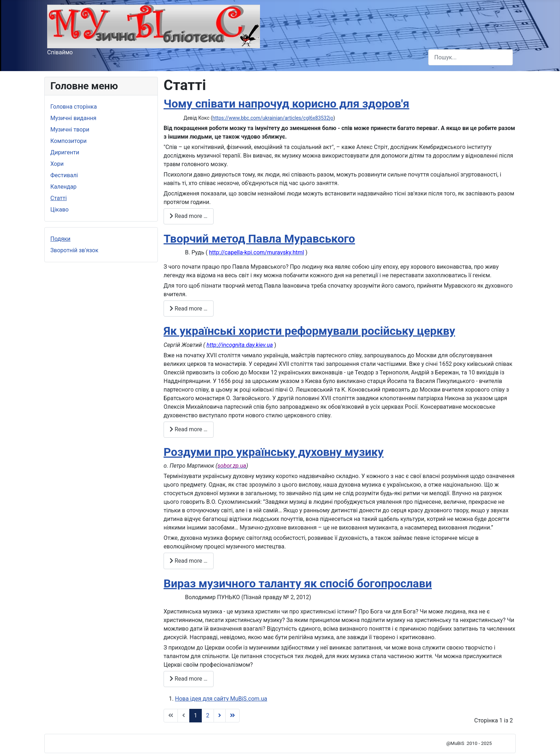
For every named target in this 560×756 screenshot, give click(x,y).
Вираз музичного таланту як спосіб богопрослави (298, 583)
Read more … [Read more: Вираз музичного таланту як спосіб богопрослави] (189, 679)
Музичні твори (70, 130)
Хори (57, 164)
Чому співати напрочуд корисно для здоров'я (286, 104)
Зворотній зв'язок (74, 250)
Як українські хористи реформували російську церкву (309, 331)
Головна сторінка (74, 107)
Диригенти (65, 152)
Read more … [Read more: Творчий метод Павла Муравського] (189, 309)
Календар (63, 187)
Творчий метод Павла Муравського (259, 239)
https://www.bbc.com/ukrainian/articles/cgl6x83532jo (273, 118)
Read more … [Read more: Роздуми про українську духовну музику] (189, 561)
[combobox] (471, 57)
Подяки (60, 239)
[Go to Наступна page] (220, 716)
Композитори (69, 141)
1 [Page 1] (196, 715)
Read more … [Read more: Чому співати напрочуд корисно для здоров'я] (189, 216)
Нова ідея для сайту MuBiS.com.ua (221, 699)
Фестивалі (64, 175)
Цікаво (59, 210)
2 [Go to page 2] (208, 715)
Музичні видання (73, 118)
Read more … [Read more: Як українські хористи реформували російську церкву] (189, 429)
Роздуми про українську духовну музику (274, 452)
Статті (59, 198)
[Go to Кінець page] (232, 716)
